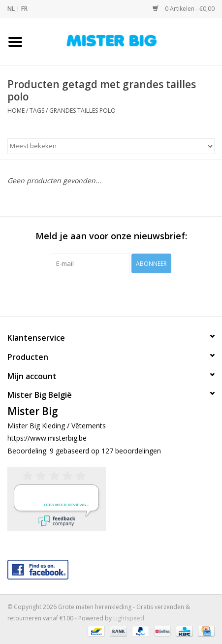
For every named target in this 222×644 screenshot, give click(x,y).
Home (16, 111)
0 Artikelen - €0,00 (184, 9)
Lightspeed (129, 618)
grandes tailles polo (82, 111)
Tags (37, 111)
